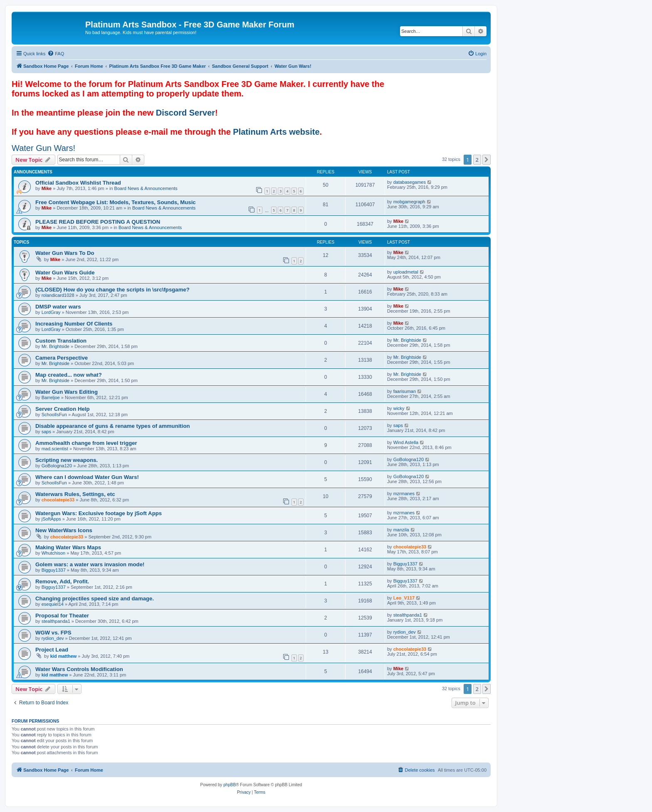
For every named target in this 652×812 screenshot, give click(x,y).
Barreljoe (51, 397)
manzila (401, 530)
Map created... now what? (69, 375)
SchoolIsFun (54, 415)
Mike (47, 188)
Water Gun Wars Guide (65, 273)
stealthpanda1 (56, 621)
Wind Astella (406, 442)
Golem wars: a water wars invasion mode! (90, 564)
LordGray (51, 312)
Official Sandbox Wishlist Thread (78, 183)
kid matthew (64, 656)
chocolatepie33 (58, 500)
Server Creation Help (62, 409)
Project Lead (52, 650)
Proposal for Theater (62, 616)
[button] (487, 160)
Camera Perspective (62, 358)
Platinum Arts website (276, 132)
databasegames (410, 182)
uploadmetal (406, 272)
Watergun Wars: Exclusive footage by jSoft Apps (99, 513)
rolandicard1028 (58, 295)
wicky (399, 408)
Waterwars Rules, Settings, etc (75, 494)
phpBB (230, 785)
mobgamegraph (409, 202)
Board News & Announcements (146, 188)
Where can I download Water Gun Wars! (87, 477)
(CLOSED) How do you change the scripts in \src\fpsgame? (112, 290)
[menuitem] (56, 54)
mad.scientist (55, 449)
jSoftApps (51, 519)
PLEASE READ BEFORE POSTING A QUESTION (98, 222)
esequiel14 (53, 604)
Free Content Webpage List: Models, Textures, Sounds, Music (116, 202)
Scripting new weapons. (67, 460)
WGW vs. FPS (53, 633)
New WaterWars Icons (64, 530)
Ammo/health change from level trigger (86, 443)
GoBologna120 (57, 466)
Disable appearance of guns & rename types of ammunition (113, 426)
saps (46, 432)
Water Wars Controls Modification (79, 669)
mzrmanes (404, 494)
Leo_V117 (404, 598)
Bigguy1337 (54, 570)
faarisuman (405, 391)
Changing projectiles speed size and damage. (95, 599)
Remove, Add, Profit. (62, 581)
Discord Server (185, 113)
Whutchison (53, 553)
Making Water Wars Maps (68, 547)
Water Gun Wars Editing (67, 392)
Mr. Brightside (56, 346)
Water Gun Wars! (43, 148)
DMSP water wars (58, 307)
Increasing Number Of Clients (74, 324)
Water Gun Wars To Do (65, 253)
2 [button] (477, 160)
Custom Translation (61, 341)
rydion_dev (53, 638)
